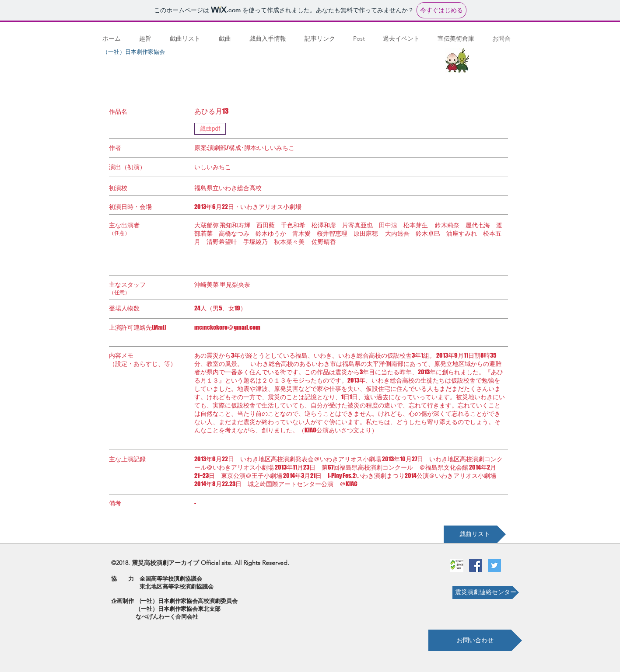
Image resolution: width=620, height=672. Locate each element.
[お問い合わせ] (475, 640)
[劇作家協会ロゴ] (457, 565)
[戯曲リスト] (475, 534)
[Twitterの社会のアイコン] (494, 565)
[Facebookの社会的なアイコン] (476, 565)
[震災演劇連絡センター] (486, 592)
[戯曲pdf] (210, 129)
